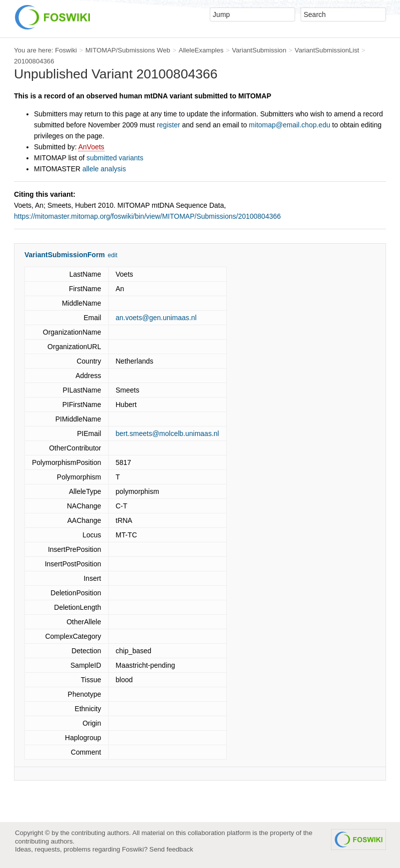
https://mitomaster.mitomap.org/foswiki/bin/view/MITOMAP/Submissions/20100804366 (147, 216)
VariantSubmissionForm (65, 255)
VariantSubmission (259, 50)
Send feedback (171, 849)
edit (113, 255)
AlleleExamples (201, 50)
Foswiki (66, 50)
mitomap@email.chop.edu (289, 125)
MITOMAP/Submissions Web (128, 50)
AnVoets (91, 147)
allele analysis (104, 169)
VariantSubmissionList (327, 50)
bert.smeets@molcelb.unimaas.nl (168, 434)
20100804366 (34, 61)
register (169, 125)
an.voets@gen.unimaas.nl (156, 318)
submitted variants (115, 158)
